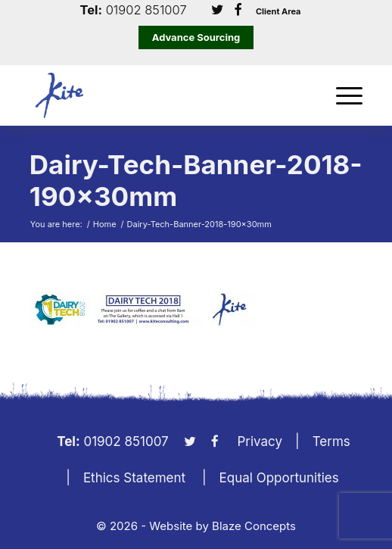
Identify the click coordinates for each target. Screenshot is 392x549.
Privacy (260, 441)
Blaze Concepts (254, 526)
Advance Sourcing (196, 37)
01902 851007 (146, 10)
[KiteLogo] (163, 95)
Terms (331, 441)
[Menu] (342, 95)
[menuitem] (342, 95)
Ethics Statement (134, 478)
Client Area (278, 12)
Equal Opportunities (279, 478)
